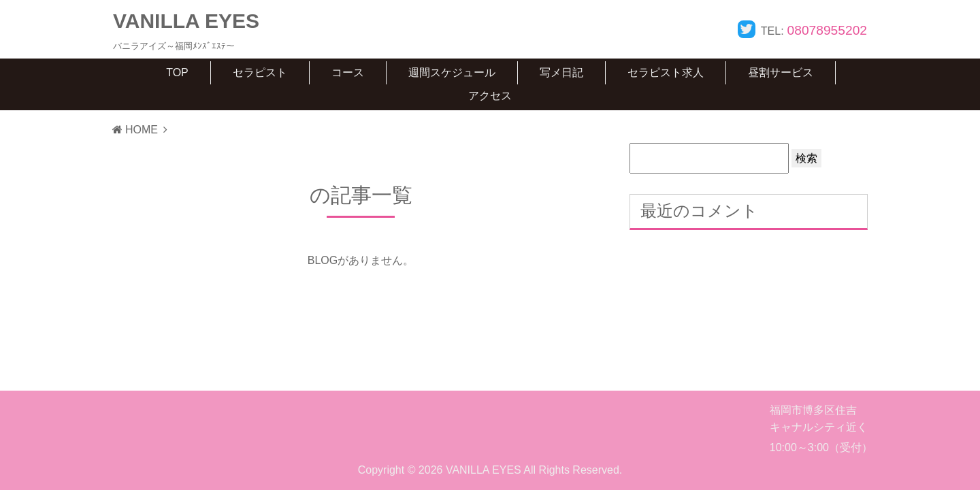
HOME (135, 130)
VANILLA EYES (186, 21)
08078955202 (827, 30)
